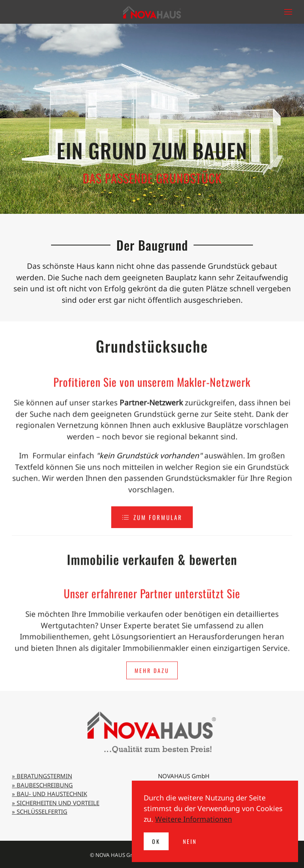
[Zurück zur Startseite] (152, 12)
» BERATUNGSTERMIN (42, 776)
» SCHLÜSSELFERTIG (40, 811)
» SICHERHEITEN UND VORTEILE (56, 803)
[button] (288, 12)
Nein (190, 841)
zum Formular (152, 522)
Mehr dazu (152, 689)
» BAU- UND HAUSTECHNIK (49, 794)
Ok (156, 841)
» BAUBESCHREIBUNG (42, 785)
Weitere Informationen (194, 819)
